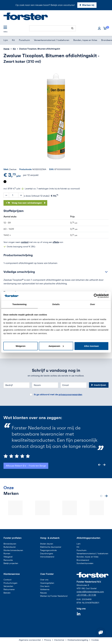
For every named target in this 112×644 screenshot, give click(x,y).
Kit (14, 49)
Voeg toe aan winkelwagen (24, 203)
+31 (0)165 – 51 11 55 (86, 595)
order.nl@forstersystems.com (90, 592)
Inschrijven (100, 385)
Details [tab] (56, 304)
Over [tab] (93, 304)
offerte (56, 242)
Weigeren (20, 346)
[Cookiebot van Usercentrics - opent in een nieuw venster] (96, 296)
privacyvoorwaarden (70, 394)
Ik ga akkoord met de (58, 394)
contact (25, 242)
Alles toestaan (91, 346)
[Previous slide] (99, 465)
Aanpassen (56, 346)
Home (6, 49)
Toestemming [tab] (20, 304)
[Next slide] (104, 465)
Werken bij (88, 5)
